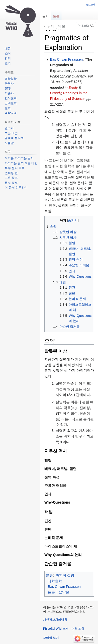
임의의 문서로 (14, 138)
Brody (73, 88)
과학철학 (55, 581)
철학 (8, 108)
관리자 (9, 128)
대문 (8, 49)
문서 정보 (11, 183)
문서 (46, 16)
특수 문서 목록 (15, 168)
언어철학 (11, 98)
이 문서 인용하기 (16, 188)
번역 (8, 63)
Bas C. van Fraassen (66, 59)
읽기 (49, 26)
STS (8, 89)
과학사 (9, 84)
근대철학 (11, 103)
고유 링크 (11, 178)
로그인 (90, 5)
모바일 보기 (51, 638)
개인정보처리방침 (55, 620)
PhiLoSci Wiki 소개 (56, 629)
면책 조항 (78, 629)
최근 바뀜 (11, 133)
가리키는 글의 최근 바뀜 (21, 163)
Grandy (56, 93)
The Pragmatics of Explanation (71, 65)
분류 (49, 575)
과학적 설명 (65, 575)
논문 (51, 592)
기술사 (9, 93)
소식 (8, 53)
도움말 (9, 143)
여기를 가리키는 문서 (19, 158)
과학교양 (11, 113)
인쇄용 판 (11, 173)
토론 (56, 16)
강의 (8, 58)
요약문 (64, 592)
